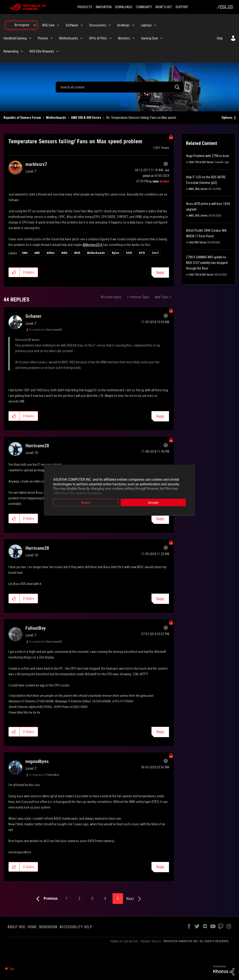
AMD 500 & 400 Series (86, 118)
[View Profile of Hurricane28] (37, 446)
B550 (77, 253)
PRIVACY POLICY (151, 941)
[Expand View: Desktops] (133, 25)
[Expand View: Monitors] (134, 38)
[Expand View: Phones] (52, 38)
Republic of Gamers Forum (22, 118)
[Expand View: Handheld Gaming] (30, 38)
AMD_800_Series (198, 189)
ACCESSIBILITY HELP (76, 927)
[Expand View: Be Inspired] (35, 25)
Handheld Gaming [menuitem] (15, 38)
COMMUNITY (144, 7)
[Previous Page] (46, 899)
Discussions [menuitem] (98, 25)
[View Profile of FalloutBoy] (36, 628)
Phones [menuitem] (43, 38)
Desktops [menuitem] (123, 25)
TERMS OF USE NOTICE (124, 941)
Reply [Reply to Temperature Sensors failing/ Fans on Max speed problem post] (160, 273)
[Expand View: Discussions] (109, 25)
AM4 (25, 253)
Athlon (51, 253)
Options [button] (227, 118)
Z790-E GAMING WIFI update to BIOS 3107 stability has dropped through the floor (207, 263)
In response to (46, 330)
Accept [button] (153, 503)
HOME (32, 927)
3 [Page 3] (92, 898)
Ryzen (115, 253)
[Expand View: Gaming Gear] (162, 38)
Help (220, 38)
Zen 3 (155, 253)
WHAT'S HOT (164, 7)
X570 (142, 253)
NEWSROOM (48, 927)
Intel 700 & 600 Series (201, 162)
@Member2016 (93, 245)
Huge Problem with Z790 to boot (207, 156)
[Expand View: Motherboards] (81, 38)
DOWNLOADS (124, 7)
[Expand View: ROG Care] (58, 25)
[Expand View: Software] (82, 25)
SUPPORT (182, 7)
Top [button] (12, 969)
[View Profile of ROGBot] (164, 182)
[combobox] (119, 87)
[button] (14, 272)
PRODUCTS (85, 7)
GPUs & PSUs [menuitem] (98, 38)
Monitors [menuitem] (124, 38)
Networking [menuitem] (11, 51)
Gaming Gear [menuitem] (150, 38)
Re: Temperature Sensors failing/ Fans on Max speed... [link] (142, 118)
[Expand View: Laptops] (155, 25)
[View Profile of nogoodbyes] (37, 761)
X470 (129, 253)
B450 (64, 253)
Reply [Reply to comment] (160, 416)
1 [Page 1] (67, 898)
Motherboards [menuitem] (69, 38)
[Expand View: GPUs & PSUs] (110, 38)
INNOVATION (104, 7)
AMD (37, 253)
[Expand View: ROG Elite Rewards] (57, 51)
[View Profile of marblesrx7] (36, 164)
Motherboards (56, 118)
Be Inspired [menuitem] (22, 25)
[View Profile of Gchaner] (33, 316)
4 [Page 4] (105, 898)
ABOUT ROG (16, 927)
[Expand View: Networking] (22, 51)
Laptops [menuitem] (146, 25)
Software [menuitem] (72, 25)
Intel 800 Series (198, 242)
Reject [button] (86, 503)
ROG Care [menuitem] (48, 25)
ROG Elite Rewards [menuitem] (42, 51)
